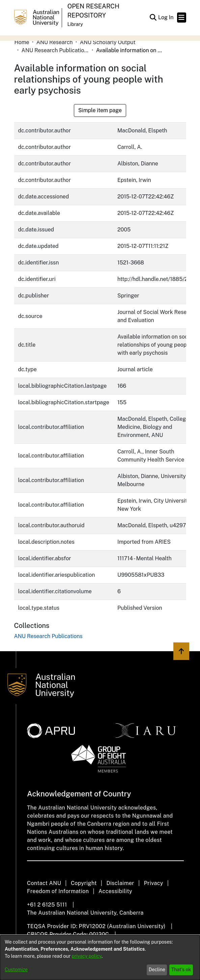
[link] (48, 636)
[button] (153, 18)
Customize (16, 970)
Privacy (154, 883)
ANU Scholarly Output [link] (108, 42)
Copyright (84, 883)
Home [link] (22, 42)
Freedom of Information (58, 891)
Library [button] (75, 24)
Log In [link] (166, 17)
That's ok (181, 970)
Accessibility (115, 891)
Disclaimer (120, 883)
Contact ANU (44, 883)
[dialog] (100, 958)
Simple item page (100, 110)
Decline (157, 970)
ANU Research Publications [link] (55, 50)
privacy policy (87, 956)
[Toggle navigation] (182, 18)
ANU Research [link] (55, 42)
